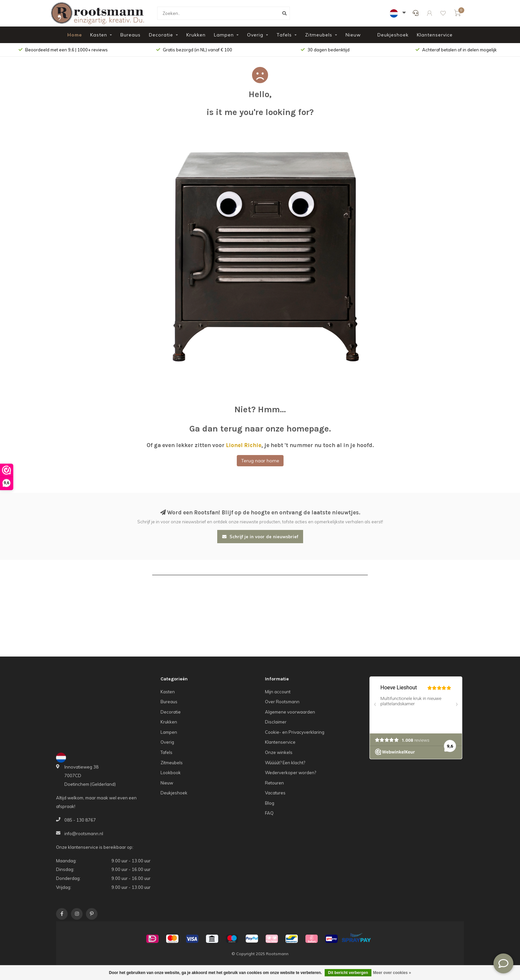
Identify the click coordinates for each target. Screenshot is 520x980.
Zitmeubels (319, 35)
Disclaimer (276, 722)
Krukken (196, 35)
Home (75, 35)
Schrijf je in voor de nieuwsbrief (260, 537)
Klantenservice (435, 35)
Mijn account (278, 692)
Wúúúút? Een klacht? (285, 763)
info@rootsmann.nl (84, 834)
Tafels (284, 35)
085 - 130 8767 (80, 820)
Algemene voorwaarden (290, 712)
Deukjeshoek (393, 35)
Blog (270, 803)
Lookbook (171, 773)
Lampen (224, 35)
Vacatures (275, 793)
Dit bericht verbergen (348, 973)
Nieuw (353, 35)
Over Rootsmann (282, 702)
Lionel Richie (244, 445)
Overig (255, 35)
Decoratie (161, 35)
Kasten (99, 35)
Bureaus (130, 35)
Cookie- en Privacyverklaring (295, 732)
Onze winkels (279, 752)
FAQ (269, 813)
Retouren (274, 783)
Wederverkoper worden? (291, 773)
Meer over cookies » (392, 973)
